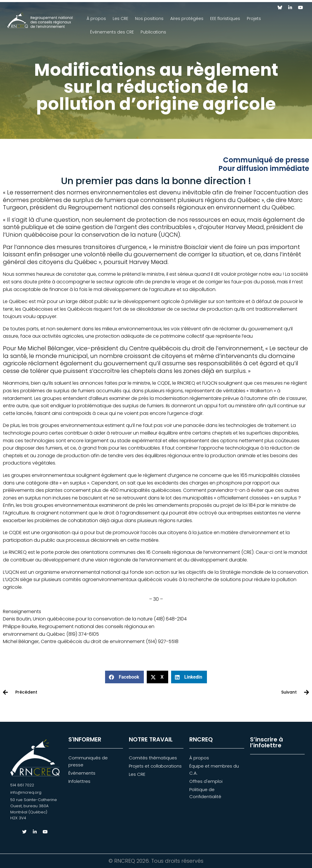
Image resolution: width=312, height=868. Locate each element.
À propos (96, 18)
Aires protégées (187, 18)
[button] (124, 677)
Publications (153, 32)
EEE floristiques (225, 18)
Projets (254, 18)
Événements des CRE (112, 32)
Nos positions (149, 18)
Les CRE (120, 18)
